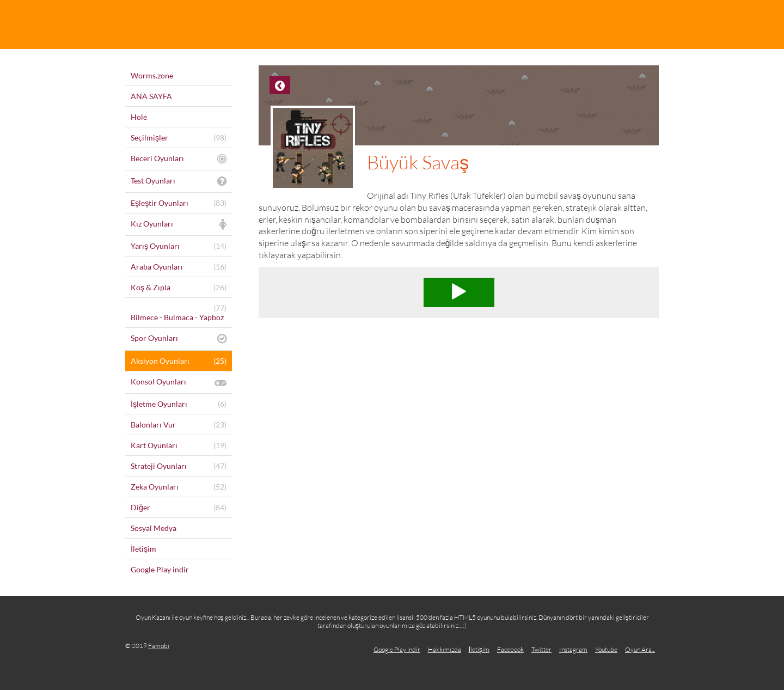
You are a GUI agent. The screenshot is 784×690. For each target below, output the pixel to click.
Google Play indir (397, 649)
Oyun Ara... (640, 649)
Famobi (159, 646)
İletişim (479, 649)
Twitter (541, 649)
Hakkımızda (445, 649)
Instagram (573, 649)
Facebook (510, 649)
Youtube (606, 649)
